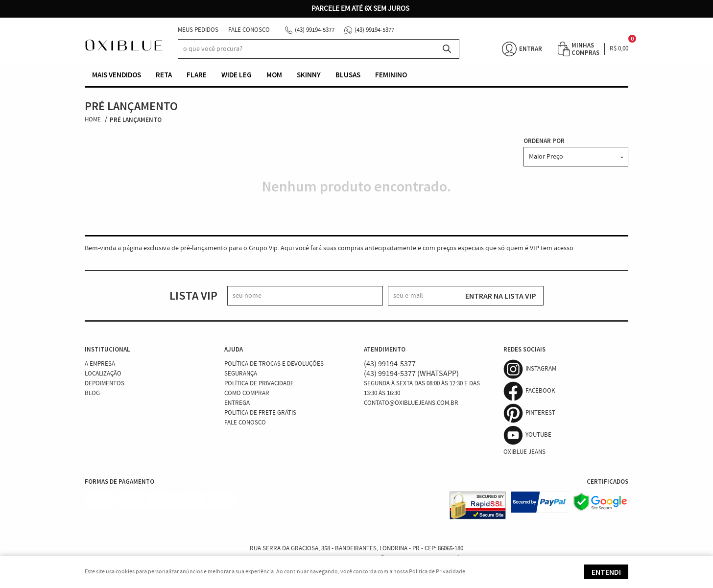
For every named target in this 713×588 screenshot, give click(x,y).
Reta (164, 75)
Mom (274, 75)
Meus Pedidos (198, 30)
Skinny (309, 75)
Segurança (241, 374)
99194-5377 (315, 30)
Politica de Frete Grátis (260, 413)
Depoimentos (105, 384)
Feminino (391, 75)
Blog (92, 393)
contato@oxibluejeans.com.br (411, 403)
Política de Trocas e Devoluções (274, 364)
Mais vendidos (117, 75)
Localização (103, 374)
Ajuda (234, 349)
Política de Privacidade (259, 384)
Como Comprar (247, 393)
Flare (197, 75)
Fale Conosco (249, 30)
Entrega (237, 403)
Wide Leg (237, 75)
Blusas (348, 75)
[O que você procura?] (447, 49)
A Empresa (100, 364)
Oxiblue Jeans (524, 452)
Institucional (107, 349)
